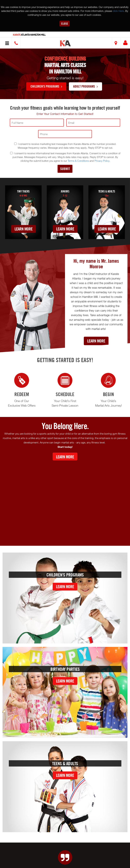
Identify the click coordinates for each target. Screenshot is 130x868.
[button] (66, 43)
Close (65, 24)
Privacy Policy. (102, 161)
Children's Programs (46, 86)
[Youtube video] (65, 500)
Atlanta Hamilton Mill (29, 35)
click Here (118, 11)
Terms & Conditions (78, 161)
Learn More (24, 229)
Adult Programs (85, 86)
